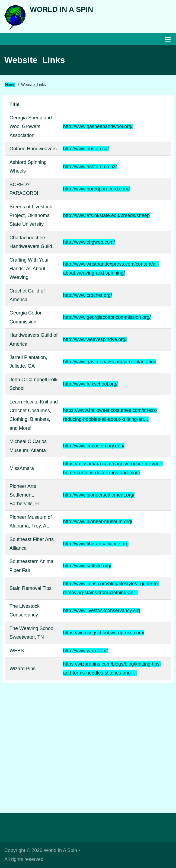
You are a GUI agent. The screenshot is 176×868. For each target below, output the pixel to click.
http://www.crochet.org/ (87, 296)
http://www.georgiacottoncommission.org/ (107, 318)
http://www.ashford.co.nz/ (89, 167)
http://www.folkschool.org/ (90, 385)
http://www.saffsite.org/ (87, 567)
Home (10, 86)
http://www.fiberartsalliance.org (95, 544)
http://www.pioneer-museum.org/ (97, 522)
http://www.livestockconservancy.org (101, 611)
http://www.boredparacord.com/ (96, 190)
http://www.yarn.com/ (85, 651)
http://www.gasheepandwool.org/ (97, 128)
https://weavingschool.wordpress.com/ (103, 633)
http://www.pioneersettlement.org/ (98, 495)
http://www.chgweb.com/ (88, 243)
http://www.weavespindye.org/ (94, 341)
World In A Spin (63, 10)
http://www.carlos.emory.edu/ (93, 447)
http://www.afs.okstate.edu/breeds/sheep (106, 216)
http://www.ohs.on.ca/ (85, 150)
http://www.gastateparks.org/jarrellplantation (109, 363)
